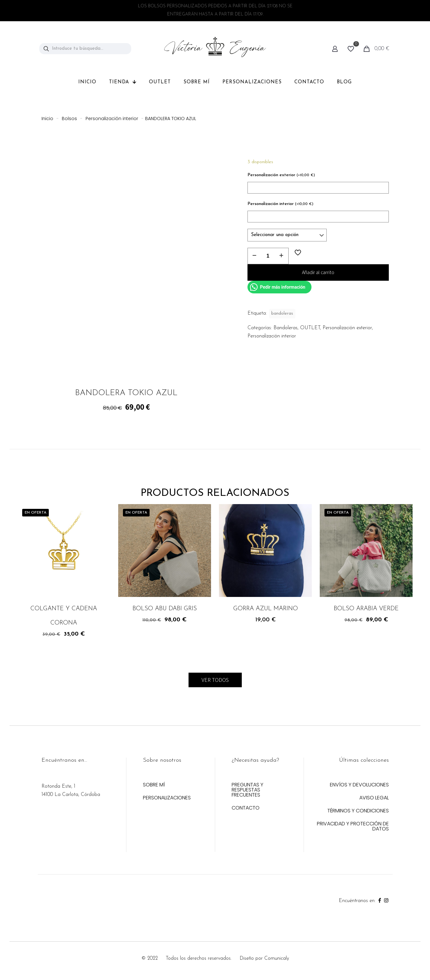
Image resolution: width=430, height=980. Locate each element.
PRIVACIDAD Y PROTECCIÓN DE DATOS (353, 827)
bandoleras (282, 314)
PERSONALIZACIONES (167, 798)
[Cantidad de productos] (268, 256)
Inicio (47, 118)
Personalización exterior (281, 175)
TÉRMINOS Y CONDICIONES (358, 811)
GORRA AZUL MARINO (266, 609)
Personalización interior (112, 118)
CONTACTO (246, 808)
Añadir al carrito (318, 272)
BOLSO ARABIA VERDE (366, 609)
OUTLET (310, 328)
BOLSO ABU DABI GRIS (165, 609)
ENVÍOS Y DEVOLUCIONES (359, 785)
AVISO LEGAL (374, 798)
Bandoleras (286, 328)
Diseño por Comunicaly (264, 958)
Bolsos (69, 118)
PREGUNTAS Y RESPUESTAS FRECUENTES (247, 790)
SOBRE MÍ (154, 785)
